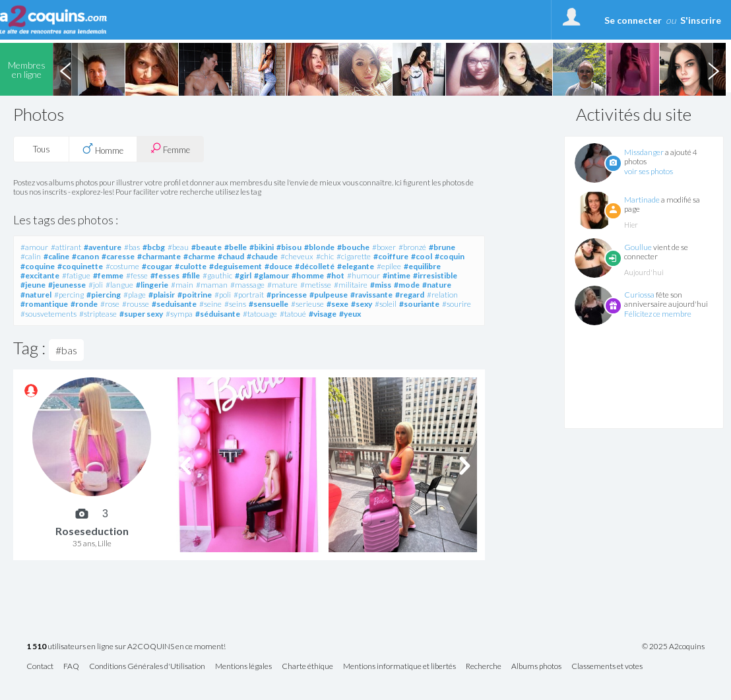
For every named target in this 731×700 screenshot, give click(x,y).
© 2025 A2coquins (673, 647)
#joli (96, 285)
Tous (42, 149)
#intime (397, 275)
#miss (381, 285)
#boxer (384, 247)
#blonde (319, 247)
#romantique (44, 304)
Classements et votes (607, 667)
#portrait (249, 295)
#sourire (457, 304)
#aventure (103, 247)
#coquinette (80, 266)
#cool (422, 256)
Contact (40, 667)
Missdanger (644, 152)
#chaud (231, 256)
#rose (110, 304)
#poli (223, 295)
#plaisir (162, 295)
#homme (308, 275)
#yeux (350, 314)
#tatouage (260, 314)
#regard (410, 295)
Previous (65, 69)
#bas (132, 247)
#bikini (262, 247)
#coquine (38, 266)
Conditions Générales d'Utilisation (147, 667)
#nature (437, 285)
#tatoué (293, 314)
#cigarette (354, 256)
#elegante (356, 266)
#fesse (137, 275)
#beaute (207, 247)
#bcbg (154, 247)
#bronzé (412, 247)
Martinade (642, 200)
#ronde (84, 304)
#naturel (36, 295)
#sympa (179, 314)
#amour (34, 247)
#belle (236, 247)
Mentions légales (243, 667)
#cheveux (297, 256)
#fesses (165, 275)
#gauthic (217, 275)
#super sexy (141, 314)
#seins (235, 304)
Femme (170, 149)
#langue (119, 285)
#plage (135, 295)
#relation (442, 295)
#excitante (40, 275)
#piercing (104, 295)
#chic (325, 256)
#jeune (33, 285)
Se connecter (633, 20)
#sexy (362, 304)
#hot (335, 275)
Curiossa (639, 295)
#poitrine (195, 295)
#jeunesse (67, 285)
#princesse (287, 295)
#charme (199, 256)
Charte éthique (307, 667)
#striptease (98, 314)
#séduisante (218, 314)
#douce (278, 266)
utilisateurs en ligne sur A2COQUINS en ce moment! (126, 647)
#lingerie (152, 285)
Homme (103, 149)
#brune (442, 247)
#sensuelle (269, 304)
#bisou (289, 247)
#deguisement (236, 266)
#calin (31, 256)
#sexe (337, 304)
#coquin (450, 256)
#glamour (271, 275)
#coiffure (391, 256)
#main (182, 285)
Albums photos (536, 667)
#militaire (351, 285)
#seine (210, 304)
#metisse (316, 285)
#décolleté (315, 266)
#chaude (262, 256)
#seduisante (174, 304)
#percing (69, 295)
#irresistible (435, 275)
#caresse (118, 256)
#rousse (136, 304)
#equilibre (422, 266)
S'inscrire (701, 20)
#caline (56, 256)
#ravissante (371, 295)
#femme (108, 275)
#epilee (389, 266)
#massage (247, 285)
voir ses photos (649, 171)
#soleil (386, 304)
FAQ (71, 667)
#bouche (353, 247)
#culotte (191, 266)
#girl (243, 275)
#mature (282, 285)
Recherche (484, 667)
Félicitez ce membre (658, 314)
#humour (364, 275)
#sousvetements (48, 314)
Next (713, 69)
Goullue (638, 247)
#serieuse (307, 304)
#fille (191, 275)
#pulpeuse (329, 295)
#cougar (157, 266)
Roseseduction (92, 531)
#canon (85, 256)
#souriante (419, 304)
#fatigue (76, 275)
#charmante (159, 256)
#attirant (66, 247)
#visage (323, 314)
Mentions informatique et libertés (399, 667)
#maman (212, 285)
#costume (122, 266)
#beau (178, 247)
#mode (407, 285)
